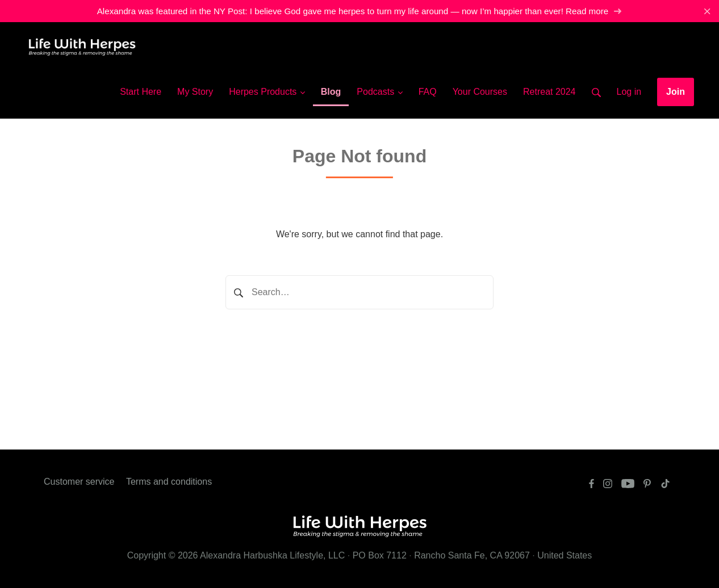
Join (676, 92)
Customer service (79, 482)
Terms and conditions (169, 482)
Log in (629, 92)
